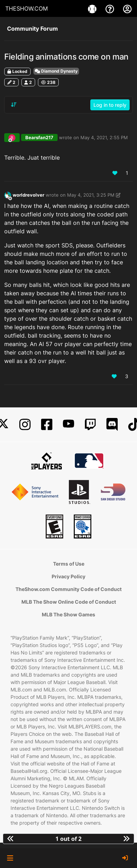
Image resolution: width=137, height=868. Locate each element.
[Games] (93, 8)
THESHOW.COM (27, 8)
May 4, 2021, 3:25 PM (91, 195)
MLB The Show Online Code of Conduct (69, 602)
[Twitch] (90, 424)
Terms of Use (69, 564)
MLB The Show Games (68, 614)
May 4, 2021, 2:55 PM (104, 137)
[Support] (111, 8)
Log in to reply (110, 105)
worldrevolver (28, 195)
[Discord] (112, 424)
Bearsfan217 (39, 137)
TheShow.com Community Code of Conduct (68, 589)
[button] (10, 858)
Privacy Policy (68, 576)
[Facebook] (47, 424)
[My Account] (127, 8)
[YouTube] (68, 424)
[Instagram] (25, 424)
